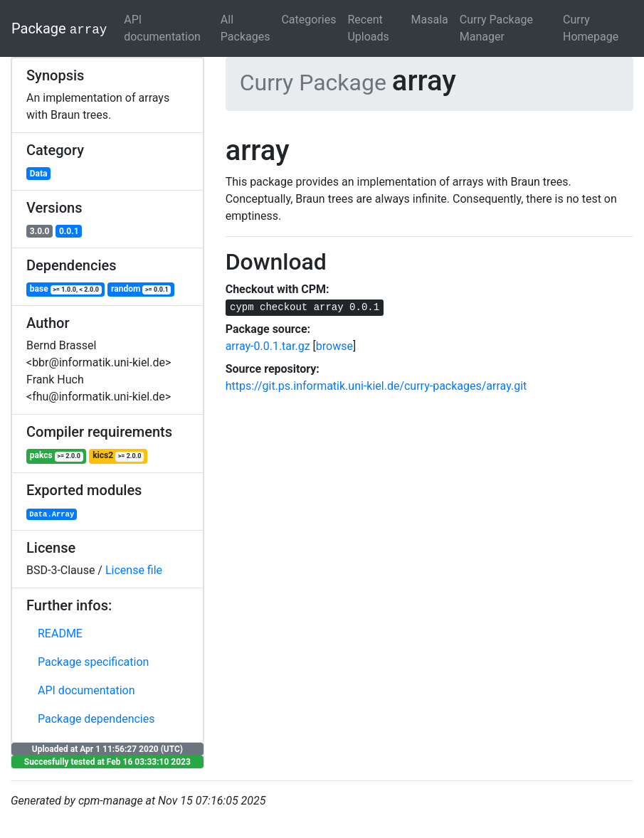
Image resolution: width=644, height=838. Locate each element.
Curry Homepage (591, 28)
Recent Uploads (368, 28)
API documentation (162, 28)
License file (134, 570)
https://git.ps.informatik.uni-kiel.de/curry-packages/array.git (376, 386)
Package (59, 28)
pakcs (57, 456)
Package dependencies (96, 719)
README (60, 633)
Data (39, 174)
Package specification (93, 662)
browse (334, 346)
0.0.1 (69, 231)
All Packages (246, 28)
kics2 (118, 456)
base (66, 289)
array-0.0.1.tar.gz (268, 346)
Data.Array (52, 514)
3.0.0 (40, 231)
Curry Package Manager (496, 28)
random (141, 289)
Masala (430, 20)
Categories (308, 20)
